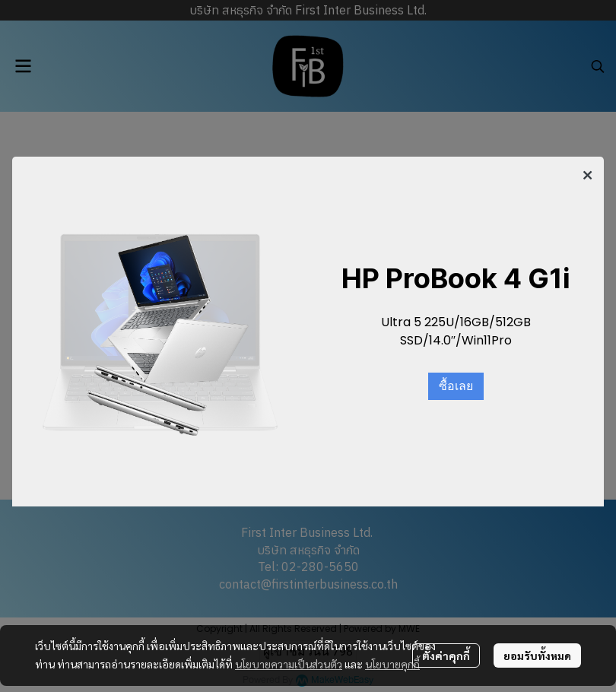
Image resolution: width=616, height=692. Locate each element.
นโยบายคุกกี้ (392, 664)
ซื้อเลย (456, 386)
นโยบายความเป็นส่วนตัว (289, 664)
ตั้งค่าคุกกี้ (446, 655)
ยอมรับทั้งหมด (537, 655)
